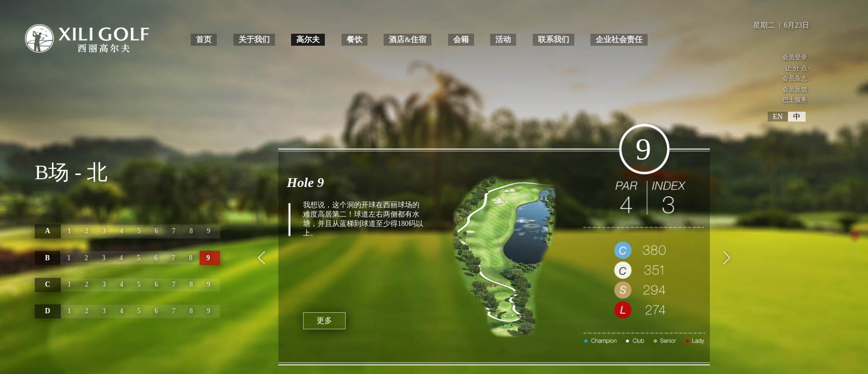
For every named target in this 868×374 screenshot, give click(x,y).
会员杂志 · (794, 80)
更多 (325, 318)
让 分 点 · (796, 69)
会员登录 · (794, 57)
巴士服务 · (794, 102)
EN (778, 119)
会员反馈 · (794, 91)
